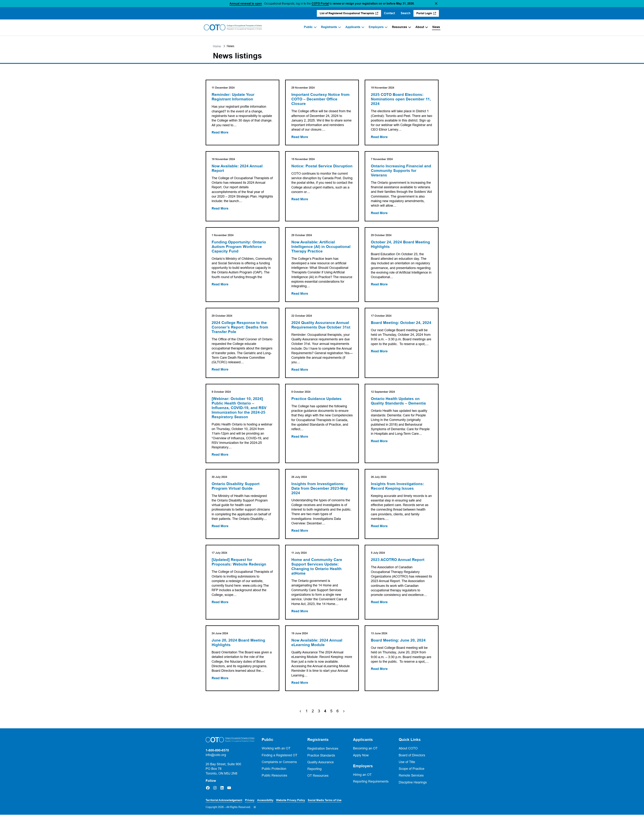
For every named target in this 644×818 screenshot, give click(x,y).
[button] (436, 4)
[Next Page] (344, 714)
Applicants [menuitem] (353, 27)
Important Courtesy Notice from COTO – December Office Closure (321, 99)
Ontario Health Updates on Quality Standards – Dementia (399, 403)
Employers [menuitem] (376, 27)
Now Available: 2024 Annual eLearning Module (317, 646)
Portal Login (424, 13)
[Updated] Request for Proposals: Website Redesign (239, 565)
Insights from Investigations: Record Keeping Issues (398, 488)
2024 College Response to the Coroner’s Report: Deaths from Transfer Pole (240, 329)
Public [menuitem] (308, 27)
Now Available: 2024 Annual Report (237, 169)
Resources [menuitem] (400, 27)
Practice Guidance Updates (317, 401)
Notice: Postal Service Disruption (312, 169)
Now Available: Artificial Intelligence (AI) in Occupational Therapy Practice (321, 248)
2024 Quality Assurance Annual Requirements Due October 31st (321, 326)
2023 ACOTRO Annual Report (398, 562)
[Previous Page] (300, 714)
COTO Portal (320, 4)
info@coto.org (216, 758)
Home (217, 46)
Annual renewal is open (246, 4)
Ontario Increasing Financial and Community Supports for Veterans (401, 171)
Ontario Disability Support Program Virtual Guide (236, 488)
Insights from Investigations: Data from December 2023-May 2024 (320, 491)
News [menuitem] (436, 27)
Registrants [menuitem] (329, 27)
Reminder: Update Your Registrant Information (233, 97)
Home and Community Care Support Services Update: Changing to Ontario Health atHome (317, 569)
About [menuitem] (420, 27)
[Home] (233, 27)
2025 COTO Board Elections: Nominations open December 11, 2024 (401, 99)
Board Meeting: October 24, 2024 (401, 324)
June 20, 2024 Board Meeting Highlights (239, 646)
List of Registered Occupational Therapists (347, 13)
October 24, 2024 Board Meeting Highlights (401, 245)
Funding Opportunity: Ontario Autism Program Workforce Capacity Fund (239, 248)
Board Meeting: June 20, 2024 (398, 643)
